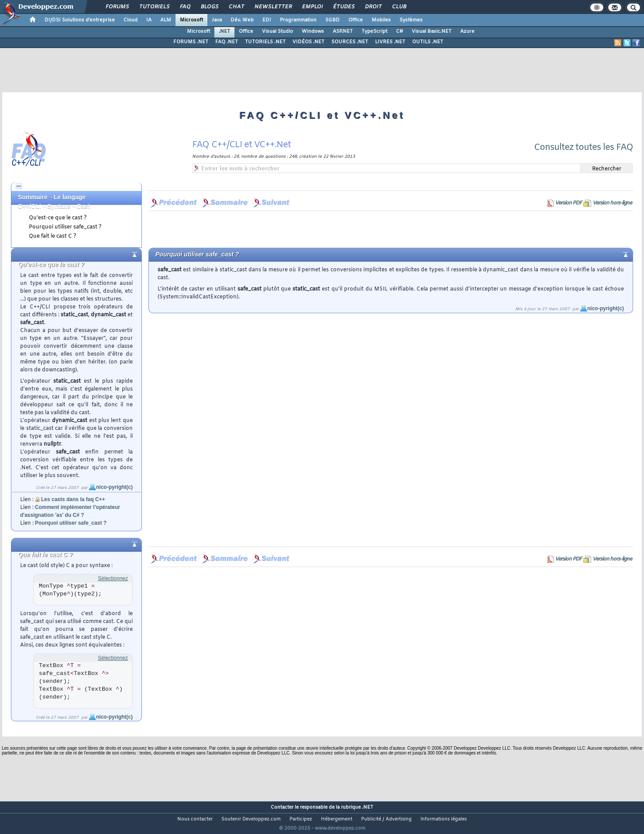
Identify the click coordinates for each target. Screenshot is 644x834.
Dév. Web (242, 20)
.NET (224, 31)
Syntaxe (59, 206)
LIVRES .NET (390, 42)
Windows (313, 31)
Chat (236, 7)
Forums (117, 7)
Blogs (209, 7)
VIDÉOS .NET (308, 42)
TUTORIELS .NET (265, 42)
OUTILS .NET (428, 42)
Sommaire (33, 197)
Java (217, 20)
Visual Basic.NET (432, 31)
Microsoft (191, 20)
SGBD (332, 20)
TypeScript (374, 31)
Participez (301, 819)
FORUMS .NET (191, 42)
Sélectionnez (113, 578)
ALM (166, 20)
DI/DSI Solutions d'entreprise (80, 20)
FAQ (185, 7)
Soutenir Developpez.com (251, 819)
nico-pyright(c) (114, 487)
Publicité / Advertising (386, 819)
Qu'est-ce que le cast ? (58, 218)
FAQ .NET (227, 42)
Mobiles (381, 20)
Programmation (298, 20)
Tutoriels (154, 7)
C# (399, 31)
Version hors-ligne (612, 203)
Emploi (312, 7)
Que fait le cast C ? (53, 236)
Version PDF (568, 203)
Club (399, 7)
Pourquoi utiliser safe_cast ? (65, 227)
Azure (467, 31)
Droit (373, 7)
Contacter (282, 807)
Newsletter (273, 7)
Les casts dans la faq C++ (73, 499)
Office (356, 20)
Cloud (131, 20)
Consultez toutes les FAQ (584, 147)
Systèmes (411, 20)
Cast (83, 206)
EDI (267, 20)
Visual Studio (277, 31)
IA (149, 20)
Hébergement (337, 819)
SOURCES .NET (350, 42)
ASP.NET (343, 31)
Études (343, 7)
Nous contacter (195, 819)
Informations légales (444, 819)
